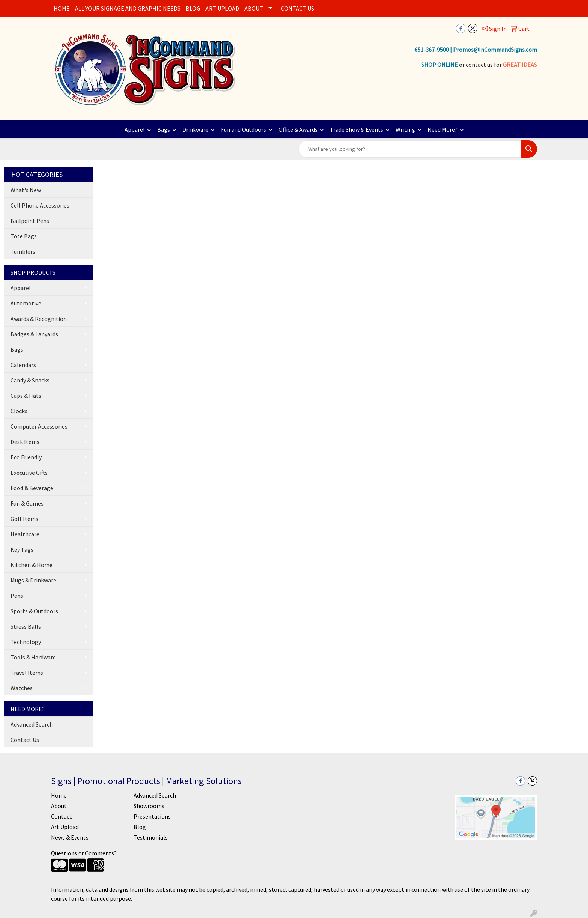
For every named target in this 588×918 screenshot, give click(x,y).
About (59, 806)
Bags (163, 129)
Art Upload (65, 827)
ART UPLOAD (222, 8)
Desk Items (25, 442)
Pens (17, 596)
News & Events (70, 837)
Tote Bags (24, 236)
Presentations (152, 816)
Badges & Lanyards (34, 334)
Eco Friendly (26, 457)
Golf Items (24, 519)
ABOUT (254, 8)
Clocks (19, 411)
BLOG (193, 8)
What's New (26, 190)
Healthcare (25, 534)
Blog (140, 827)
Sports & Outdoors (34, 611)
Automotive (26, 303)
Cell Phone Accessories (40, 205)
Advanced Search (32, 724)
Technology (26, 642)
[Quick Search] (410, 149)
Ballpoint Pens (30, 221)
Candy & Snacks (30, 380)
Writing (405, 129)
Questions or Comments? (84, 853)
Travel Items (27, 673)
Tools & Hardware (33, 657)
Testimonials (151, 837)
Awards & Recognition (39, 319)
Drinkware (195, 129)
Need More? (442, 129)
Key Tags (22, 549)
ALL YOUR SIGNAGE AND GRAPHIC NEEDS (128, 8)
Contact (61, 816)
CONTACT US (298, 8)
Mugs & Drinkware (33, 580)
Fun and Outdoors (244, 129)
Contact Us (25, 740)
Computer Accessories (39, 426)
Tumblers (23, 251)
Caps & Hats (26, 396)
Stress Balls (26, 626)
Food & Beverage (32, 488)
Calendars (23, 365)
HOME (62, 8)
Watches (22, 688)
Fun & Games (27, 503)
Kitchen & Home (31, 565)
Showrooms (149, 806)
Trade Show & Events (357, 129)
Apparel (135, 129)
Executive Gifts (29, 473)
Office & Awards (298, 129)
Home (59, 795)
